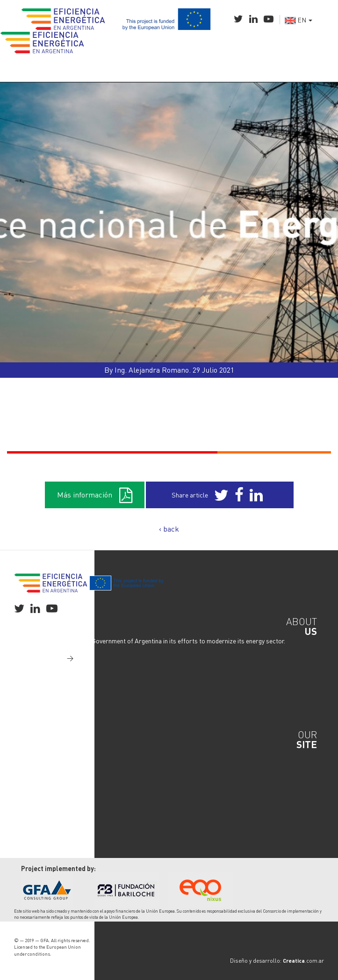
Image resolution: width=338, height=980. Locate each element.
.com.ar (303, 961)
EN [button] (298, 20)
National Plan (40, 763)
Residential (37, 782)
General (32, 754)
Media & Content (45, 800)
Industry (33, 772)
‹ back (169, 529)
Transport (35, 791)
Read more (52, 658)
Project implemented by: (58, 868)
